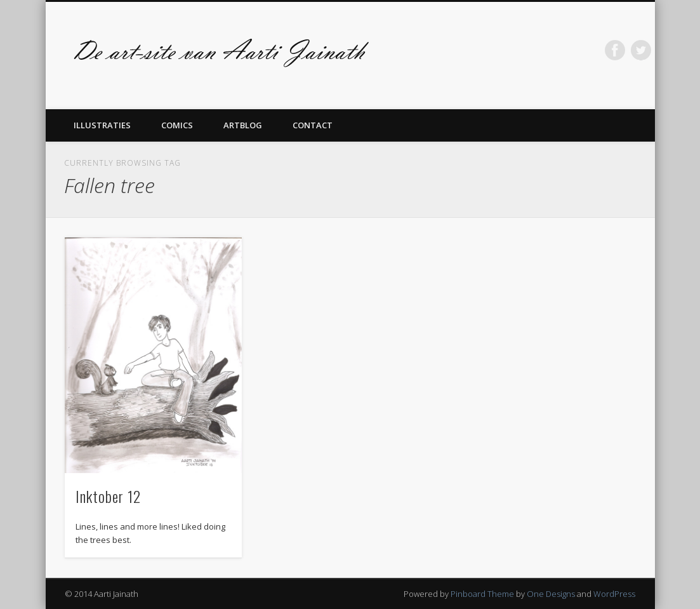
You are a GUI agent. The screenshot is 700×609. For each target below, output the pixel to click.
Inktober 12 (108, 496)
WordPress (614, 594)
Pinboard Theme (482, 594)
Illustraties (102, 125)
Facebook (615, 50)
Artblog (243, 125)
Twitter (641, 50)
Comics (177, 125)
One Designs (551, 594)
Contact (313, 125)
